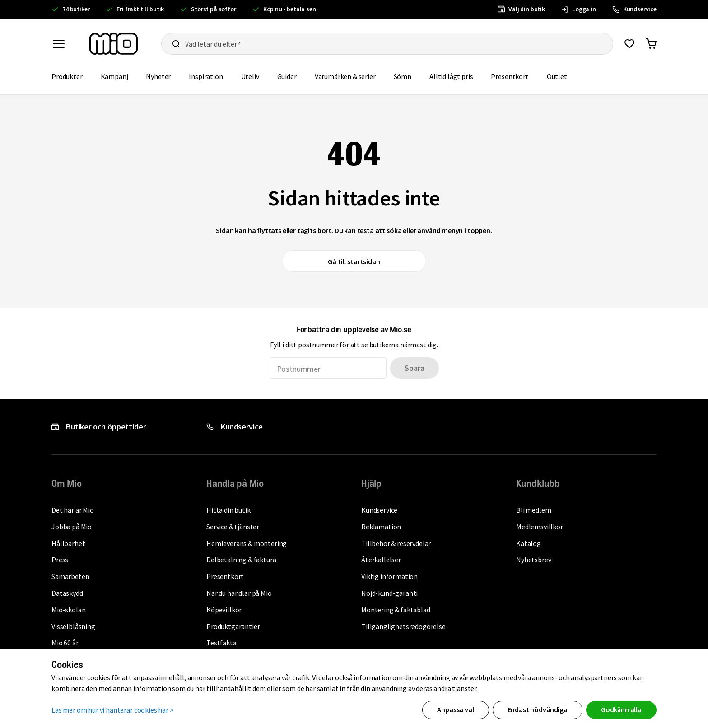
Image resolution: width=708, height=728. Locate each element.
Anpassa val (455, 709)
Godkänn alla (621, 709)
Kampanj (119, 76)
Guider (291, 76)
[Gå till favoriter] (629, 44)
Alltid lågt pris (456, 76)
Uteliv (255, 76)
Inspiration (210, 76)
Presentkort (514, 76)
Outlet (561, 76)
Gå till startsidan (354, 261)
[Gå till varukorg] (651, 44)
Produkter (72, 76)
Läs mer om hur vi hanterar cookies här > (113, 709)
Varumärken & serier (350, 76)
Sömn (407, 76)
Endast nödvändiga (538, 709)
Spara (414, 368)
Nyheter (163, 76)
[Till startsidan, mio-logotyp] (114, 44)
